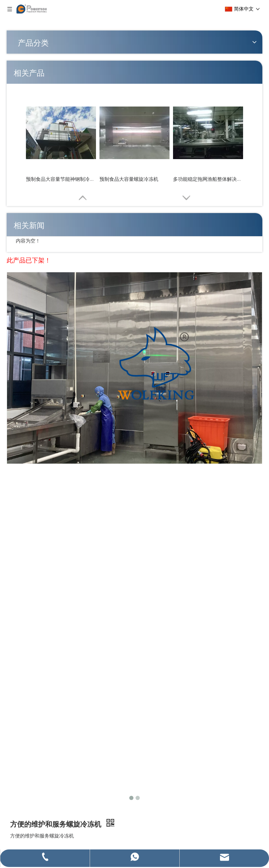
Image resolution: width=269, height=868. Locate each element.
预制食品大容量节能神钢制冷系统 (61, 179)
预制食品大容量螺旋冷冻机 (129, 179)
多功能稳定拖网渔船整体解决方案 (208, 179)
